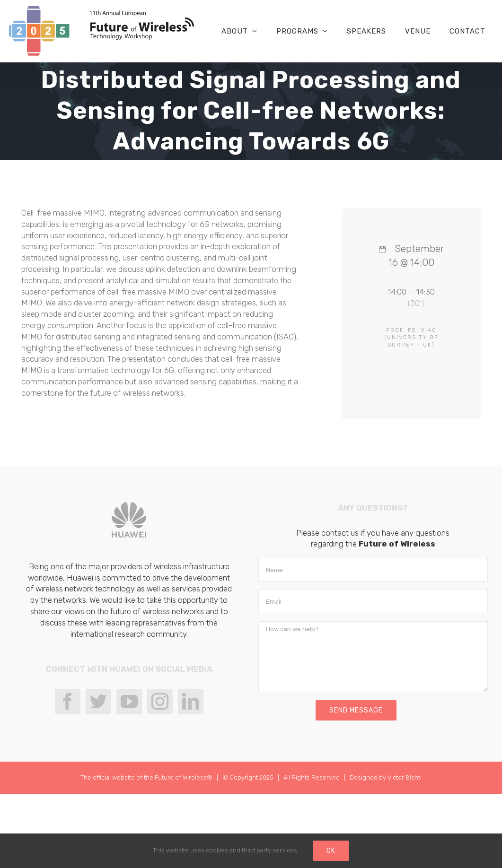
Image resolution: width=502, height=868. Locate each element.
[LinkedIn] (191, 702)
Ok (331, 851)
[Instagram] (160, 702)
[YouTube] (129, 702)
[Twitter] (98, 702)
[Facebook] (68, 702)
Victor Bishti (405, 777)
